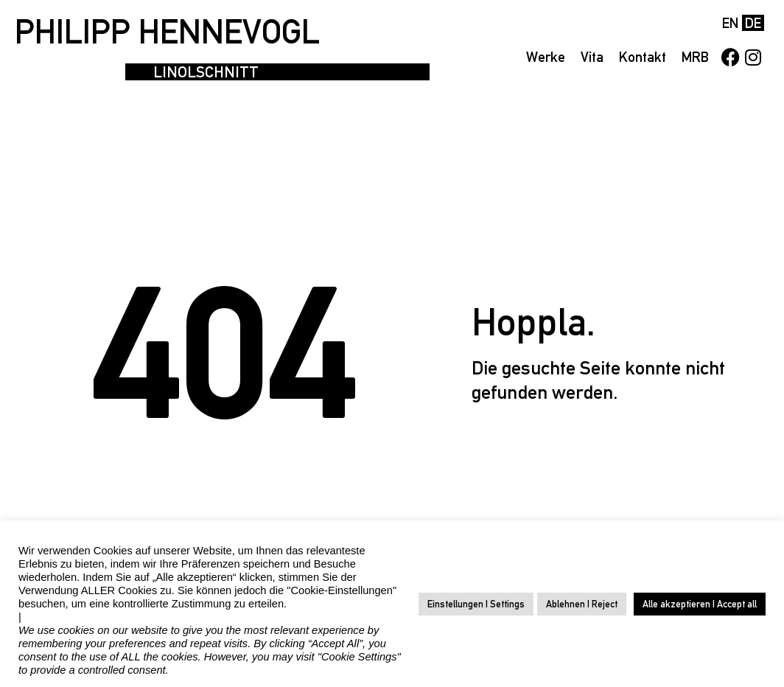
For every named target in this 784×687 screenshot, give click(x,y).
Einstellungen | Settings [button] (476, 604)
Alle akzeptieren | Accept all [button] (700, 604)
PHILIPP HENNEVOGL (167, 32)
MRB (695, 57)
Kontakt (643, 57)
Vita (592, 57)
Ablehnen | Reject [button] (582, 604)
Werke (546, 57)
